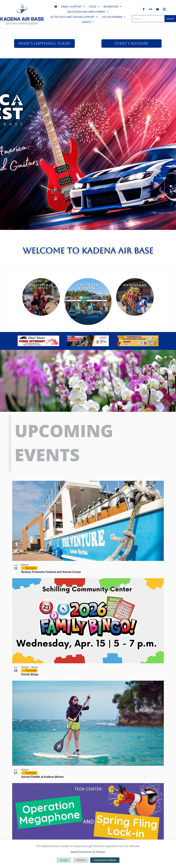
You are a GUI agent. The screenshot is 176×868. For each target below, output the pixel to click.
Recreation (111, 7)
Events (86, 22)
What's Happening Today (44, 43)
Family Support (71, 7)
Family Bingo (30, 674)
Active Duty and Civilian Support (73, 17)
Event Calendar (131, 43)
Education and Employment (86, 12)
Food (93, 7)
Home (56, 7)
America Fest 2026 (88, 68)
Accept (64, 860)
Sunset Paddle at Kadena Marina (42, 777)
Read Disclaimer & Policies (88, 852)
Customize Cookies (105, 860)
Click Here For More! (88, 81)
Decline (81, 860)
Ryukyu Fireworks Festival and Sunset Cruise (51, 572)
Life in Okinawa (112, 17)
